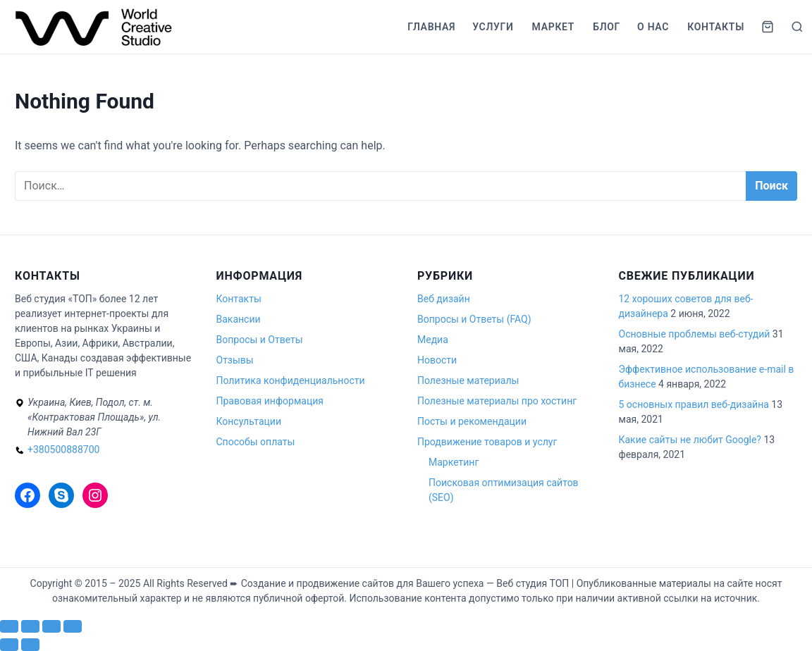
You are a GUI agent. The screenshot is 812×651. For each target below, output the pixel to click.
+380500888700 (63, 449)
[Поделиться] (51, 626)
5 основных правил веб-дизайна (694, 404)
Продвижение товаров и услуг (487, 442)
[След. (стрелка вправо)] (30, 645)
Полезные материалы (468, 380)
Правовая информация (270, 401)
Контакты (716, 27)
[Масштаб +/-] (9, 626)
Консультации (249, 421)
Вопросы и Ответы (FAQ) (474, 319)
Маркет (554, 27)
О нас (653, 27)
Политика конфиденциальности (291, 380)
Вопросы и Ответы (260, 340)
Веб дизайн (444, 299)
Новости (437, 360)
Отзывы (235, 360)
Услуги (493, 27)
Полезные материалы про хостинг (497, 401)
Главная (431, 27)
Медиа (433, 340)
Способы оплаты (256, 442)
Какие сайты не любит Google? (690, 440)
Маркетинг (454, 462)
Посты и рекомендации (472, 421)
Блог (607, 27)
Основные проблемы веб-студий (695, 334)
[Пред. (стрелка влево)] (9, 645)
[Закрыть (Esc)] (73, 626)
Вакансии (239, 319)
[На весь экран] (30, 626)
